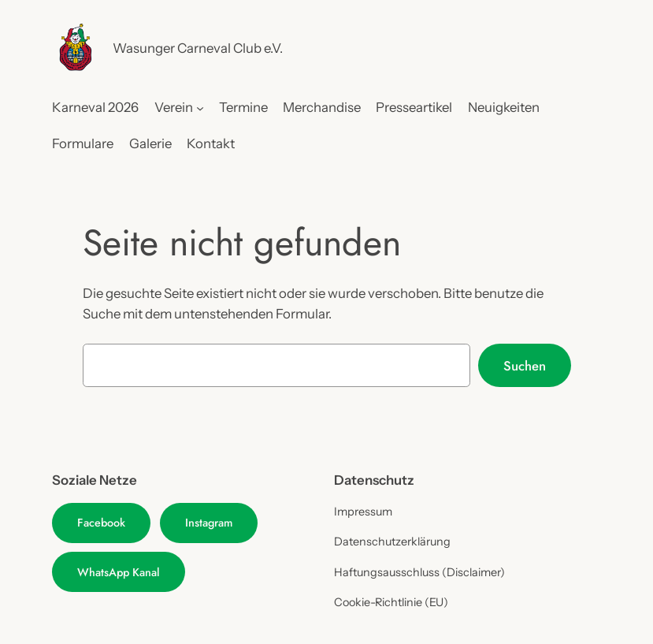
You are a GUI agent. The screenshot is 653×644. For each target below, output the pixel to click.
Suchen (525, 366)
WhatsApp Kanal (119, 572)
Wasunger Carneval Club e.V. (198, 48)
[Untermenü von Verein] (200, 107)
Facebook (101, 523)
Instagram (209, 523)
